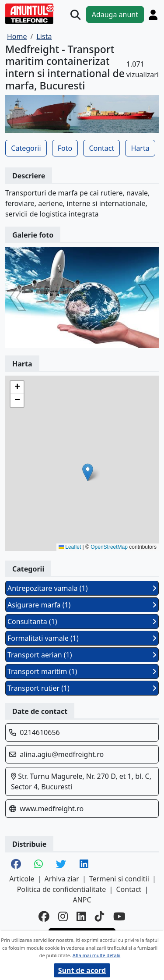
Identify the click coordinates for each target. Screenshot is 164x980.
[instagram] (63, 917)
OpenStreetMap (109, 547)
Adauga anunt (115, 14)
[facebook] (44, 917)
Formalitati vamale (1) (82, 638)
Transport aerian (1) (82, 655)
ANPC (82, 900)
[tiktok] (100, 917)
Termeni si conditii (119, 879)
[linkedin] (81, 917)
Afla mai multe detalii (96, 955)
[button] (88, 472)
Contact (101, 148)
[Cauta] (75, 15)
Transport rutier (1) (82, 688)
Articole (22, 879)
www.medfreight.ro (52, 809)
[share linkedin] (84, 865)
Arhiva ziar (62, 879)
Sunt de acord (82, 970)
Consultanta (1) (82, 621)
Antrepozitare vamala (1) (82, 588)
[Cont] (153, 14)
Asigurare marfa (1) (82, 605)
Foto (65, 148)
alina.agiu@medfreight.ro (62, 754)
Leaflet (70, 547)
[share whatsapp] (38, 865)
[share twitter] (61, 865)
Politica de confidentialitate (62, 889)
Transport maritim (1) (82, 671)
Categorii (26, 148)
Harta (140, 148)
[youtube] (119, 917)
